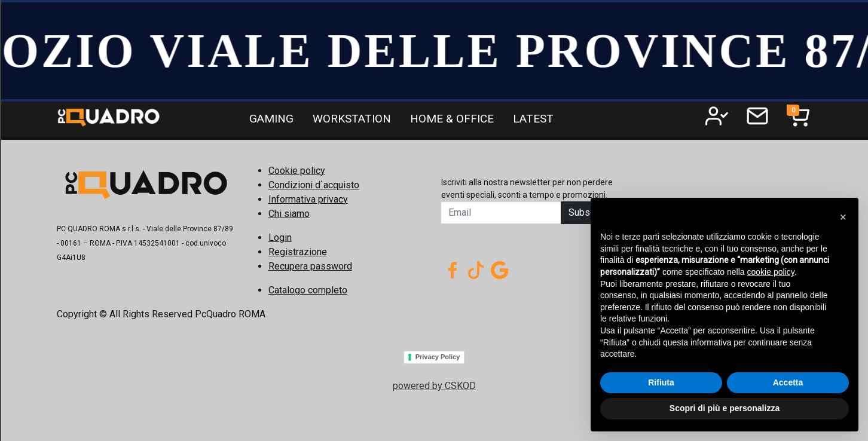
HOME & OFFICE (452, 119)
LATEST (533, 119)
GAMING (271, 119)
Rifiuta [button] (661, 382)
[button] (843, 217)
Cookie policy (297, 171)
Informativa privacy (308, 199)
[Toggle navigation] (798, 116)
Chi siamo (289, 214)
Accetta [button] (788, 382)
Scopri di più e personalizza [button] (725, 408)
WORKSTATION (352, 119)
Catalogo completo (308, 290)
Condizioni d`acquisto (314, 185)
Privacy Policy (438, 357)
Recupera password (310, 266)
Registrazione (298, 252)
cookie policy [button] (771, 272)
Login (280, 238)
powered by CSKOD (434, 386)
